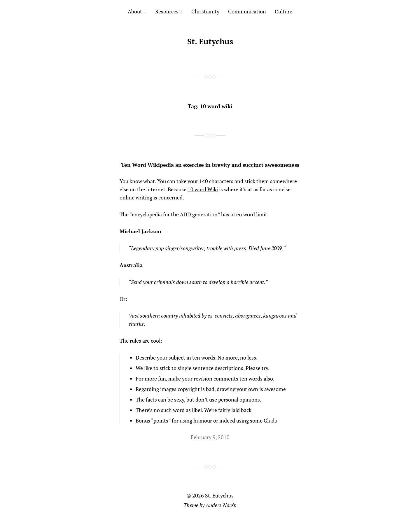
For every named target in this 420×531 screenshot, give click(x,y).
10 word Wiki (203, 189)
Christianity (205, 11)
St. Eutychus (210, 41)
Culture (283, 11)
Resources (167, 11)
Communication (247, 11)
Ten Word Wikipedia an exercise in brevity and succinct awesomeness (210, 165)
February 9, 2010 (210, 437)
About (135, 11)
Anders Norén (221, 505)
